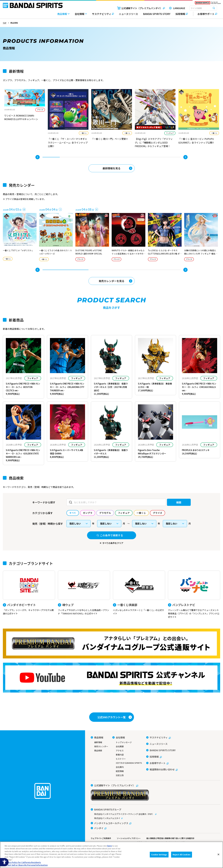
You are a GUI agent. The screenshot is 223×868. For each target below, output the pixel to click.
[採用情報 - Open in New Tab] (182, 15)
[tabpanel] (25, 107)
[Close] (218, 854)
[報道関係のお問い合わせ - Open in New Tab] (162, 769)
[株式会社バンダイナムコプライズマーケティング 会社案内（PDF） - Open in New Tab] (155, 814)
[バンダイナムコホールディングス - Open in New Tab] (111, 823)
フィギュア (170, 133)
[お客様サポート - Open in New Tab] (205, 14)
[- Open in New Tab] (25, 107)
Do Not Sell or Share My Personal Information (26, 865)
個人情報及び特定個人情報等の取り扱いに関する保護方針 (170, 838)
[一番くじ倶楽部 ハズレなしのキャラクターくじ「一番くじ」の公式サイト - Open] (139, 593)
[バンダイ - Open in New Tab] (99, 828)
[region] (111, 855)
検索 (179, 502)
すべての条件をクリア (113, 543)
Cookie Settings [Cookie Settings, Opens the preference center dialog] (159, 855)
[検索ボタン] (214, 8)
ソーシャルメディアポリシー (129, 838)
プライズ (40, 110)
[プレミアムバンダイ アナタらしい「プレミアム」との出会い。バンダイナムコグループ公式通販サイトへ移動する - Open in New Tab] (111, 644)
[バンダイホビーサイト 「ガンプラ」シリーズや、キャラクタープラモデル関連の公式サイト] (29, 593)
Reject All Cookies (182, 855)
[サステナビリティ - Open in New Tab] (103, 15)
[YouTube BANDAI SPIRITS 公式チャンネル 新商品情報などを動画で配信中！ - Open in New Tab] (111, 678)
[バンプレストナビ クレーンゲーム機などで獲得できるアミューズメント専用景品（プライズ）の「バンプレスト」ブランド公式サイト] (194, 595)
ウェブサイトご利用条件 (101, 838)
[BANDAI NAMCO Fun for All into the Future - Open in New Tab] (208, 4)
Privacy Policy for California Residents (23, 862)
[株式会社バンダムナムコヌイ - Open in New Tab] (155, 818)
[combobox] (203, 8)
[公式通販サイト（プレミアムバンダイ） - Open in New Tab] (141, 8)
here (110, 846)
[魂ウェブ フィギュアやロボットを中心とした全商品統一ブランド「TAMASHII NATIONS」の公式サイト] (84, 593)
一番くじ (84, 133)
